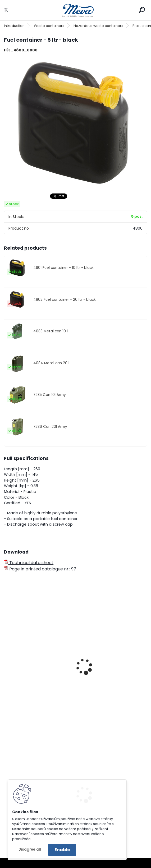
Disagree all (30, 849)
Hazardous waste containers (98, 26)
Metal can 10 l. (96, 672)
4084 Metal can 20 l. (52, 363)
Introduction (14, 26)
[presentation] (6, 660)
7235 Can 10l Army (50, 395)
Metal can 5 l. (21, 672)
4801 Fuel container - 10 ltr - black (63, 268)
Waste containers (49, 26)
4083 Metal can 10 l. (51, 331)
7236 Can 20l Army (50, 427)
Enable (62, 850)
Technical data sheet (29, 563)
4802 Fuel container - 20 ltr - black (65, 300)
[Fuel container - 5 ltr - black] (76, 123)
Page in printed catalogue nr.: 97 (40, 569)
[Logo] (76, 10)
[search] (142, 10)
